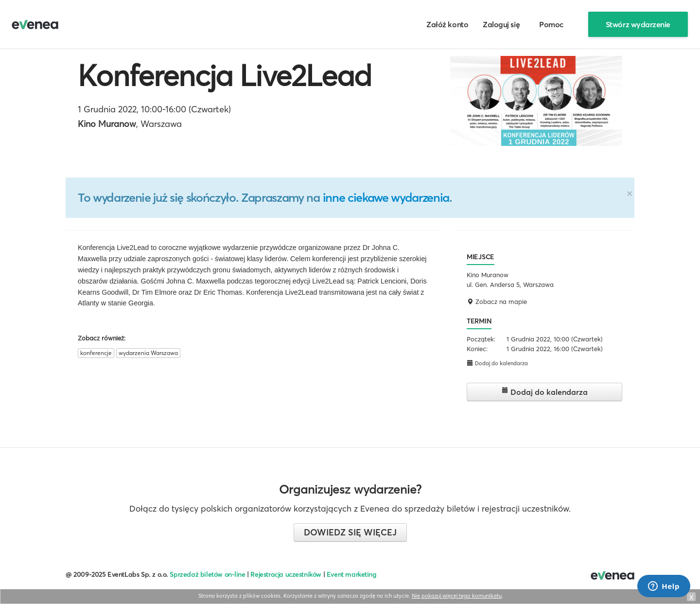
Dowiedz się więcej (350, 532)
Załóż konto (447, 24)
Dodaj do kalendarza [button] (497, 363)
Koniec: (477, 349)
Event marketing (352, 574)
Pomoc (551, 24)
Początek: (481, 339)
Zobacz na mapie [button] (497, 302)
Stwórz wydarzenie (638, 24)
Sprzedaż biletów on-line (207, 574)
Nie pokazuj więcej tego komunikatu (457, 596)
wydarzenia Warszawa (148, 353)
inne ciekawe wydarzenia (386, 197)
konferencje (96, 353)
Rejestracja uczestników (286, 574)
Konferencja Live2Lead (225, 75)
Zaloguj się (501, 24)
